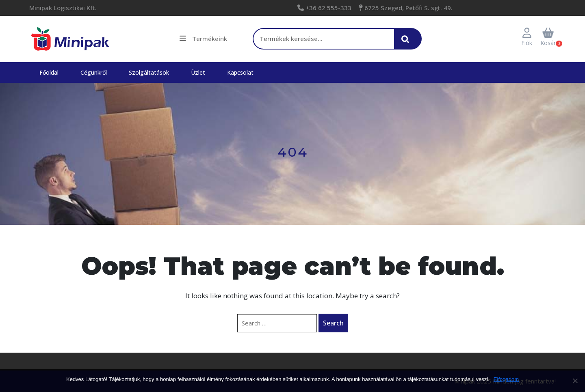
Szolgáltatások (149, 72)
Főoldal (49, 72)
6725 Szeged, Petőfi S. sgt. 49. (408, 8)
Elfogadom (506, 379)
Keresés (407, 43)
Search (333, 323)
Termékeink (203, 39)
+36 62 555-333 (328, 8)
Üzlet (198, 72)
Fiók (527, 37)
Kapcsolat (240, 72)
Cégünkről (94, 72)
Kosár (548, 37)
